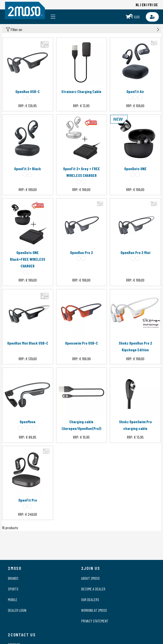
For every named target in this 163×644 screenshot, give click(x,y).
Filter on (82, 30)
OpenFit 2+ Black (28, 169)
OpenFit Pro (28, 500)
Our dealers (90, 599)
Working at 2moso (94, 610)
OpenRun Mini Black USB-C (28, 343)
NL (138, 5)
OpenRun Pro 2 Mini (135, 252)
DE (156, 5)
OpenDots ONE (135, 169)
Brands (13, 578)
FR (150, 5)
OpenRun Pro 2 (81, 252)
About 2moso (90, 578)
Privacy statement (95, 621)
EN (144, 5)
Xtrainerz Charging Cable (81, 91)
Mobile (13, 599)
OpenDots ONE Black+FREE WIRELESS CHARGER (28, 259)
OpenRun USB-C (28, 91)
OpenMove (28, 422)
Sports (13, 589)
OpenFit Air (135, 91)
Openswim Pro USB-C (81, 343)
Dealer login (17, 610)
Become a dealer (93, 589)
